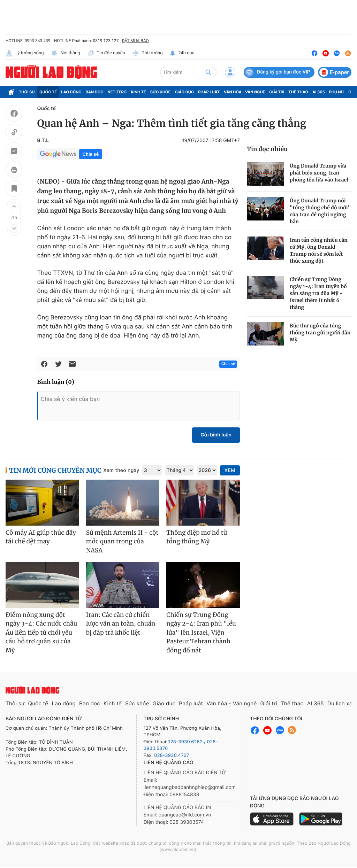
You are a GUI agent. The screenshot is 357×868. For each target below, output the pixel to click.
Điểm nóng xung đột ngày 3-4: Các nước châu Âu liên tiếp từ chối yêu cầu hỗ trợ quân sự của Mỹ (41, 633)
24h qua (182, 53)
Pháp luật (209, 92)
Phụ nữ (337, 92)
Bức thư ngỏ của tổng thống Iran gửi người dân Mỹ (320, 333)
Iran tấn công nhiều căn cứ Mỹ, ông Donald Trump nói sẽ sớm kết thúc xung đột (319, 250)
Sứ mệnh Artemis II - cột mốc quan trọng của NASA (122, 541)
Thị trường (147, 53)
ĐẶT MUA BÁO (135, 41)
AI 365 (318, 92)
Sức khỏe (160, 92)
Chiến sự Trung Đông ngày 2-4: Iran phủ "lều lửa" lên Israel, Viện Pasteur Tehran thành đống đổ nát (201, 633)
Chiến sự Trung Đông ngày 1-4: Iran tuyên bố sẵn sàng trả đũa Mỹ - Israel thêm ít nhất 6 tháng (318, 293)
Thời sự (27, 92)
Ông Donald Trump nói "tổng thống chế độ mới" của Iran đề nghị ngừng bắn (320, 211)
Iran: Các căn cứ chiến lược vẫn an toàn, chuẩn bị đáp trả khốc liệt (121, 624)
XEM (230, 470)
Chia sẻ (91, 154)
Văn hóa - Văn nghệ (244, 92)
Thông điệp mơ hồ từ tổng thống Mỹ (197, 537)
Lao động (71, 92)
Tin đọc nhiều (267, 149)
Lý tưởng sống (25, 53)
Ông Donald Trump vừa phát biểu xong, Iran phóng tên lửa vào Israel (319, 173)
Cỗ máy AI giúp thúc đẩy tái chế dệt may (41, 537)
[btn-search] (208, 72)
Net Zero (117, 92)
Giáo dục (184, 92)
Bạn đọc (95, 92)
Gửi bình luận (216, 435)
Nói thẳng (66, 53)
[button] (14, 206)
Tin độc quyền (106, 53)
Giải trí (277, 92)
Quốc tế (48, 92)
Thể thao (298, 92)
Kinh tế (138, 92)
